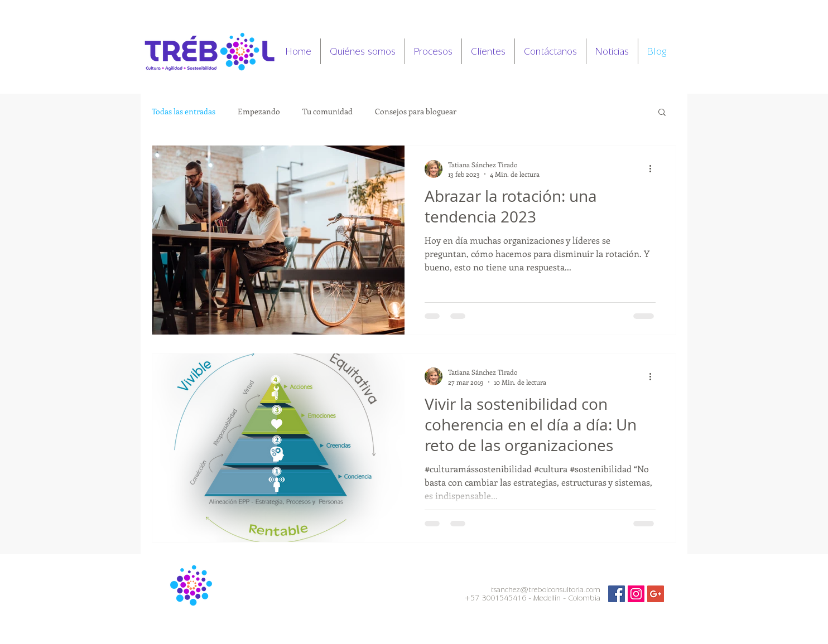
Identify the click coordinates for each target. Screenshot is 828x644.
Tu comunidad (328, 112)
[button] (662, 113)
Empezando (259, 112)
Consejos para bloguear (416, 112)
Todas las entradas (184, 112)
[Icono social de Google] (656, 594)
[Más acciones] (654, 169)
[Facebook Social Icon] (617, 594)
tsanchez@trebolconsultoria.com (546, 590)
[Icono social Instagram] (636, 594)
